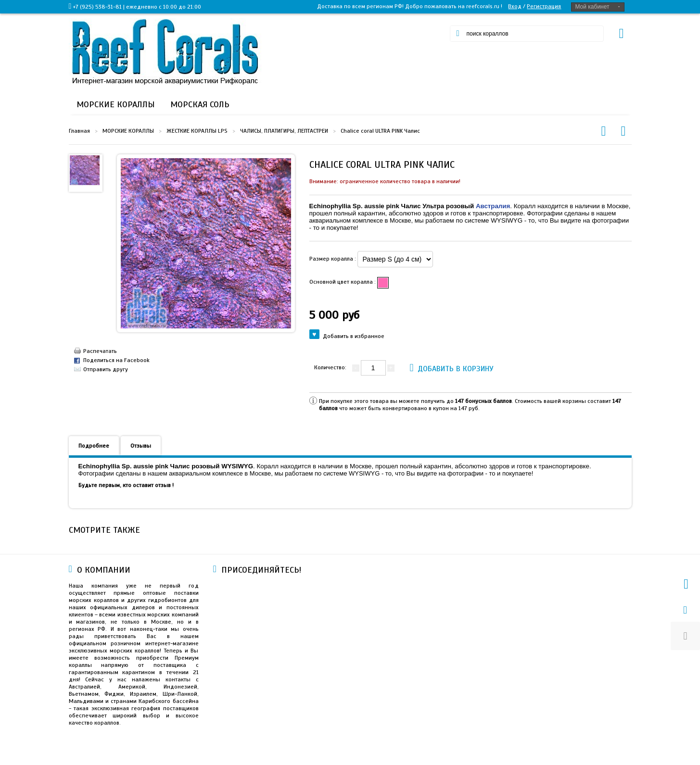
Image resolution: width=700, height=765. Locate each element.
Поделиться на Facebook (116, 360)
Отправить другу (106, 369)
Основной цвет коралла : (343, 282)
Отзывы (141, 446)
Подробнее (94, 446)
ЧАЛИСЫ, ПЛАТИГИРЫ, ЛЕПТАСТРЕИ (284, 131)
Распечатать (100, 351)
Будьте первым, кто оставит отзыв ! (126, 485)
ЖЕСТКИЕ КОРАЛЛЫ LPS (197, 131)
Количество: (330, 367)
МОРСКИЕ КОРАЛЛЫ (128, 131)
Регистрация (544, 6)
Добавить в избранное (347, 336)
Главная (79, 131)
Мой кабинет (592, 7)
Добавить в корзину (452, 368)
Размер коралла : (333, 259)
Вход (515, 6)
